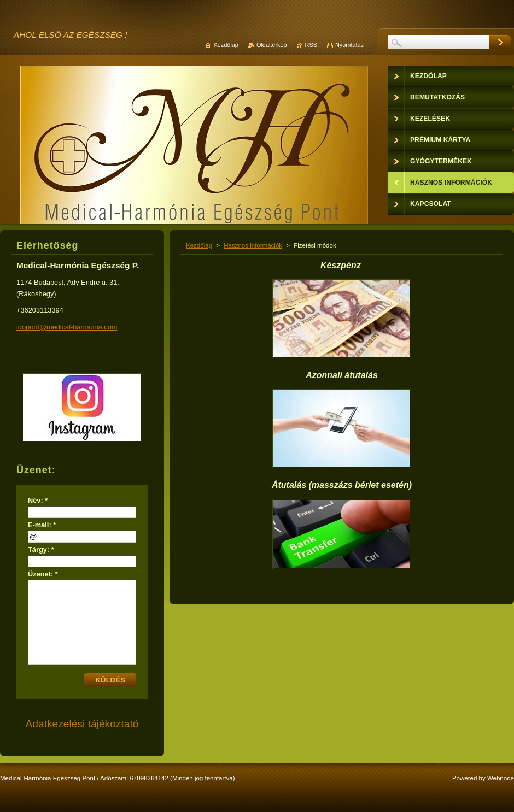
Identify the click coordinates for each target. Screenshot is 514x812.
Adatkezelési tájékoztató (82, 724)
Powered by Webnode (483, 778)
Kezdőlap (199, 245)
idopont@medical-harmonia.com (67, 327)
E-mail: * (42, 525)
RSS (311, 45)
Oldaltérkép (272, 45)
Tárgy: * (41, 549)
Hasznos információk (253, 245)
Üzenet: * (43, 574)
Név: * (38, 500)
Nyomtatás (349, 45)
